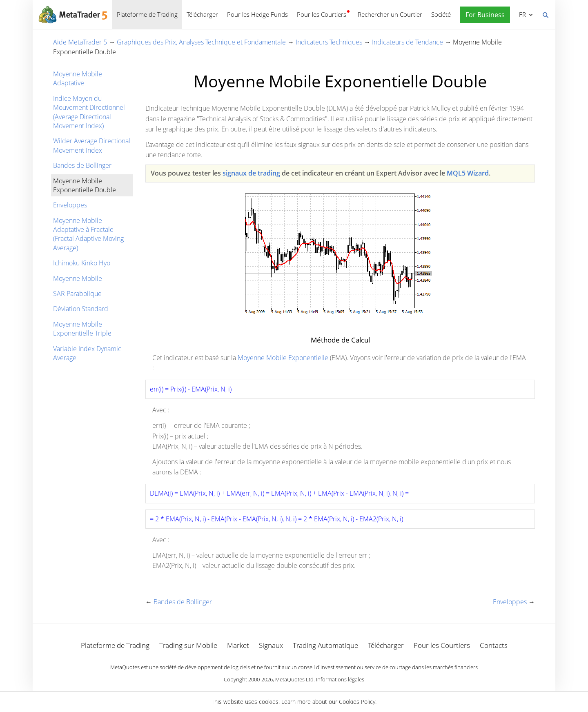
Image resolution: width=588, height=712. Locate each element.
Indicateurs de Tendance (408, 42)
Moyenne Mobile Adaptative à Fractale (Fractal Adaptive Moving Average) (88, 234)
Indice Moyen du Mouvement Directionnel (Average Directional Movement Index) (89, 112)
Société (441, 14)
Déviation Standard (81, 309)
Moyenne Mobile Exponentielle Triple (82, 329)
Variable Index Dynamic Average (87, 353)
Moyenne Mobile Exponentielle (283, 358)
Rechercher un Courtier (390, 14)
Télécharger (202, 14)
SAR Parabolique (77, 294)
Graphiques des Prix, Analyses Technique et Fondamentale (201, 42)
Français (522, 14)
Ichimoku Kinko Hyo (82, 263)
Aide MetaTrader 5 (80, 42)
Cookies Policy (357, 702)
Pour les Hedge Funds (257, 14)
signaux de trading (251, 173)
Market (238, 645)
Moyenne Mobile (78, 278)
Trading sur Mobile (188, 645)
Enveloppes (70, 205)
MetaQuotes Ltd (294, 679)
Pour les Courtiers (322, 14)
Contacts (494, 645)
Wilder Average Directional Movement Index (92, 145)
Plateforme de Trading (147, 14)
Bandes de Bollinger (82, 165)
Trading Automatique (325, 645)
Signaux (271, 645)
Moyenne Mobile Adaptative (78, 78)
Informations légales (340, 679)
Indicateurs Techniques (329, 42)
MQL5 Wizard (468, 173)
